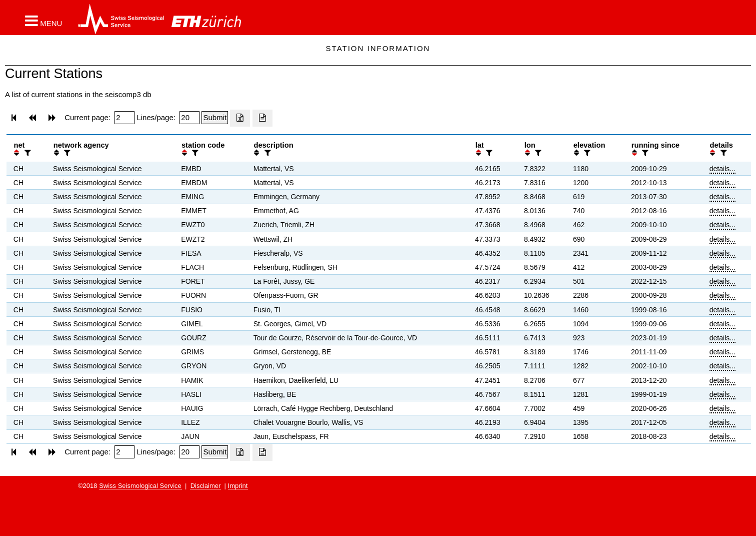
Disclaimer (206, 486)
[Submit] (215, 118)
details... (722, 169)
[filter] (26, 153)
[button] (43, 21)
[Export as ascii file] (262, 118)
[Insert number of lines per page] (189, 118)
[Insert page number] (124, 118)
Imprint (238, 486)
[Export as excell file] (240, 118)
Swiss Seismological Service (140, 486)
